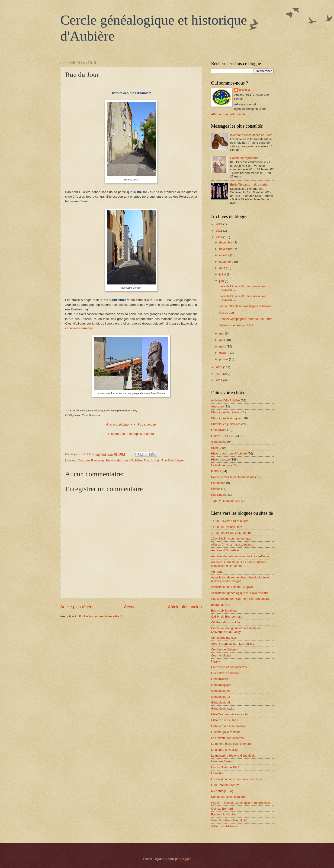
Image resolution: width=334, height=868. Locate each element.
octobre (225, 255)
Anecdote (217, 406)
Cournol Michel (221, 655)
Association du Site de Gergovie (232, 587)
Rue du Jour (152, 460)
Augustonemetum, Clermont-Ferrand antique (241, 599)
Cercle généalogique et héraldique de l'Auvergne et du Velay (236, 630)
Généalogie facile (223, 709)
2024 (219, 224)
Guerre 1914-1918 (223, 436)
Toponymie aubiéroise (226, 501)
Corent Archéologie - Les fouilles (233, 644)
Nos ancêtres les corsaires (229, 797)
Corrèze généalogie (224, 649)
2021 (219, 231)
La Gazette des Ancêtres (227, 738)
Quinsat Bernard (222, 809)
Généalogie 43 (221, 702)
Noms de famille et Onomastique (233, 477)
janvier (224, 359)
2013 (219, 367)
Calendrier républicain (245, 158)
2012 (219, 374)
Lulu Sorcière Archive (225, 785)
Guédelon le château (225, 673)
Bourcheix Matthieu (224, 611)
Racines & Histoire (223, 814)
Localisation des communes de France (237, 779)
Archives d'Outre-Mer (225, 550)
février (224, 353)
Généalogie (219, 442)
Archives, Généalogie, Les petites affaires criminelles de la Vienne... (239, 564)
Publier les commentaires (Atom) (101, 616)
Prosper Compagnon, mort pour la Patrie (245, 319)
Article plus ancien (185, 607)
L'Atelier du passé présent (228, 726)
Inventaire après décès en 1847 (251, 135)
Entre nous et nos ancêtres (229, 667)
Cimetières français (224, 638)
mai (222, 333)
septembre (227, 262)
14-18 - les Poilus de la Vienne (231, 533)
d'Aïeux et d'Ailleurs (224, 826)
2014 (219, 237)
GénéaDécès (220, 679)
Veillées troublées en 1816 (236, 325)
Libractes (217, 773)
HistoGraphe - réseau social (230, 714)
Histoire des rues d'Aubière (124, 460)
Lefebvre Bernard (223, 761)
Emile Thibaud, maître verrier (249, 185)
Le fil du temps (221, 465)
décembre (226, 242)
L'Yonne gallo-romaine (226, 732)
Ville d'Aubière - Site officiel (229, 820)
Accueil (131, 607)
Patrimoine (218, 483)
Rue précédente (117, 425)
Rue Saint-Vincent (173, 460)
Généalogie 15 (221, 697)
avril (222, 340)
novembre (226, 249)
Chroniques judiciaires (226, 424)
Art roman (218, 572)
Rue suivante (147, 425)
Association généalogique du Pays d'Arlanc (240, 593)
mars (223, 346)
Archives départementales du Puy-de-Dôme (240, 556)
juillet (223, 274)
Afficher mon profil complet (229, 114)
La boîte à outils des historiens (231, 744)
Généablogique (221, 685)
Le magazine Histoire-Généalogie (233, 756)
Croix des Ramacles (91, 460)
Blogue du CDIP (222, 605)
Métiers (216, 471)
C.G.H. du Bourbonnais (226, 617)
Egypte (216, 661)
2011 (219, 380)
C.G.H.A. (245, 90)
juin (222, 281)
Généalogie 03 (221, 691)
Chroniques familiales (225, 412)
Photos (216, 489)
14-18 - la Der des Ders (227, 527)
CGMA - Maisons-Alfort (226, 622)
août (223, 268)
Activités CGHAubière (226, 400)
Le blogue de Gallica (225, 750)
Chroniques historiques (226, 418)
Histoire (216, 448)
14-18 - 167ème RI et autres (230, 521)
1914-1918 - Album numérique (231, 538)
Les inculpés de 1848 (225, 767)
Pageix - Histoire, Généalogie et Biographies (240, 803)
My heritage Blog (222, 791)
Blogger (186, 859)
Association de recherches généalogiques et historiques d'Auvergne (240, 579)
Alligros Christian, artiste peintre (232, 544)
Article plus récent (77, 607)
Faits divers (219, 430)
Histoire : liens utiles (224, 720)
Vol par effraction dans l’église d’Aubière (245, 306)
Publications (219, 495)
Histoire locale (220, 459)
